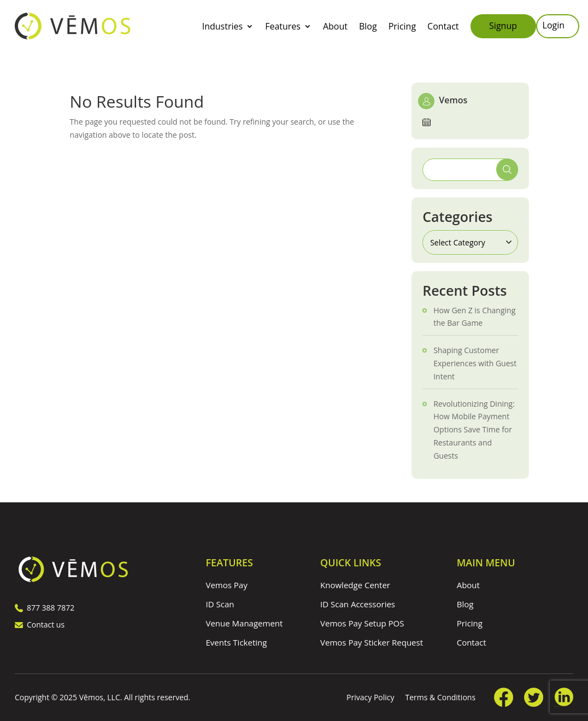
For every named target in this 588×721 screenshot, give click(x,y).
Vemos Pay (227, 585)
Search (507, 169)
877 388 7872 (45, 608)
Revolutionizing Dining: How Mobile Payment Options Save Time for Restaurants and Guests (474, 430)
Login (554, 26)
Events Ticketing (237, 642)
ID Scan (220, 604)
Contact (443, 27)
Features (283, 27)
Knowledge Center (355, 585)
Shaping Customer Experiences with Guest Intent (475, 363)
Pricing (402, 27)
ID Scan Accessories (358, 604)
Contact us (40, 625)
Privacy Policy (370, 697)
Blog (368, 27)
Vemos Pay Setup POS (362, 623)
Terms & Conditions (441, 697)
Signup (503, 26)
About (335, 27)
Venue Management (245, 623)
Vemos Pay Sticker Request (372, 642)
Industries (222, 27)
